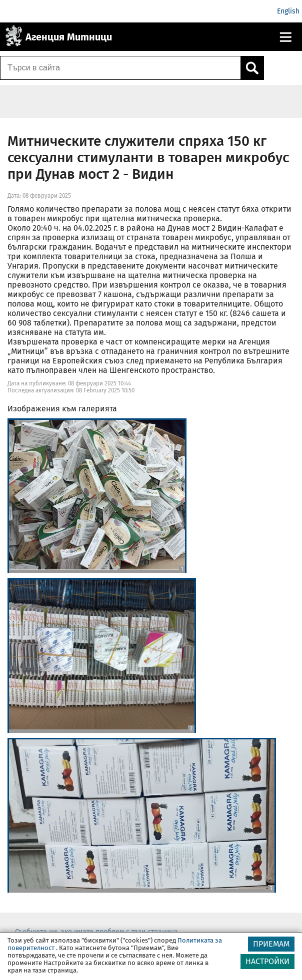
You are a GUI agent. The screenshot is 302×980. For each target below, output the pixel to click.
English (288, 11)
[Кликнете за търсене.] (252, 68)
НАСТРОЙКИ (267, 961)
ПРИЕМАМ (271, 944)
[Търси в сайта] (120, 68)
